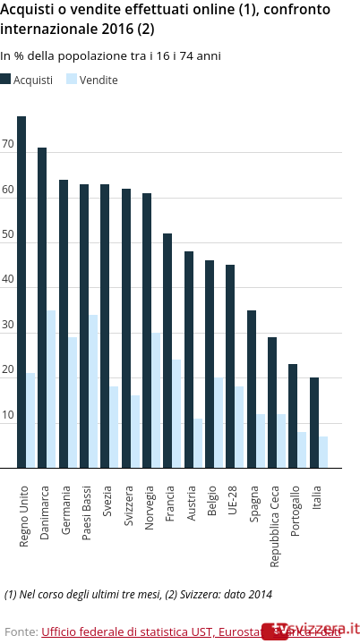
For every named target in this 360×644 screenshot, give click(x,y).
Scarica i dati (307, 631)
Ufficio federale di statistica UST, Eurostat (153, 631)
